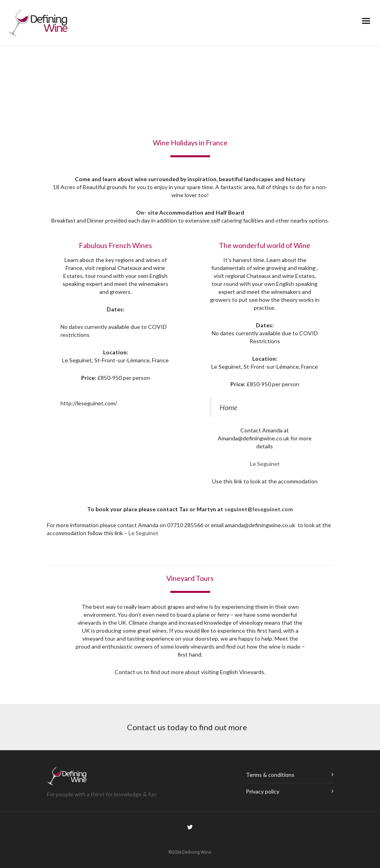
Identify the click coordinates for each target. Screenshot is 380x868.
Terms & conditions (270, 775)
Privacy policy (263, 791)
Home (228, 407)
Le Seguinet (265, 464)
